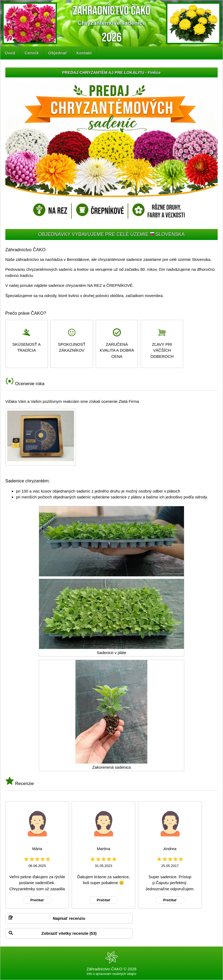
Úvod (10, 53)
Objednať (58, 53)
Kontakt (84, 53)
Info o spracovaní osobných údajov (111, 974)
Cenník (32, 53)
